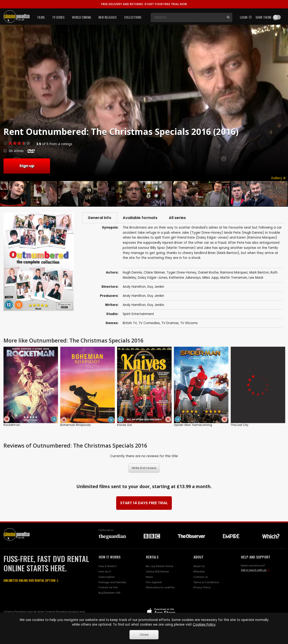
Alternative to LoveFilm (160, 588)
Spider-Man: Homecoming (193, 425)
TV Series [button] (58, 17)
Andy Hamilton (134, 296)
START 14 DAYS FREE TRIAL (144, 503)
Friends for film (108, 588)
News (149, 577)
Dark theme (264, 17)
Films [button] (41, 17)
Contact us (201, 577)
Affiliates (199, 572)
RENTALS (152, 557)
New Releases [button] (108, 17)
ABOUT (198, 557)
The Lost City (240, 425)
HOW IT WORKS (110, 557)
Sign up (27, 166)
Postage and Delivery (112, 582)
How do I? (105, 572)
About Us (199, 566)
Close (144, 635)
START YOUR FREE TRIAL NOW (144, 4)
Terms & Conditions (206, 582)
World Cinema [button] (81, 17)
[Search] (187, 17)
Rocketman (12, 425)
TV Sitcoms (189, 324)
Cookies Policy (204, 625)
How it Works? (108, 566)
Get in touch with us (254, 570)
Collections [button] (133, 17)
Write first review (144, 468)
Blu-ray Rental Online (159, 566)
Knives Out (124, 425)
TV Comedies (149, 324)
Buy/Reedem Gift (109, 593)
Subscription (107, 577)
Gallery (278, 178)
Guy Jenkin (156, 296)
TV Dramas (170, 324)
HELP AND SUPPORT (256, 557)
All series (179, 218)
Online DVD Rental (157, 572)
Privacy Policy (202, 588)
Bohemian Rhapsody (76, 425)
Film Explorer (154, 582)
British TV (130, 324)
